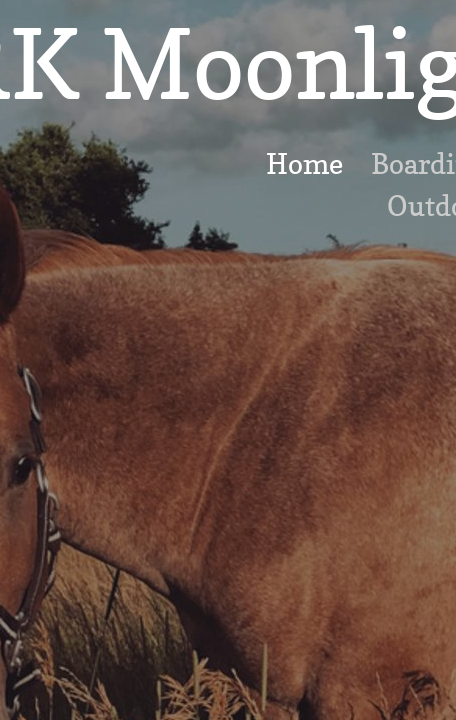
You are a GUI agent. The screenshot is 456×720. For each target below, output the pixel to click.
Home (304, 164)
